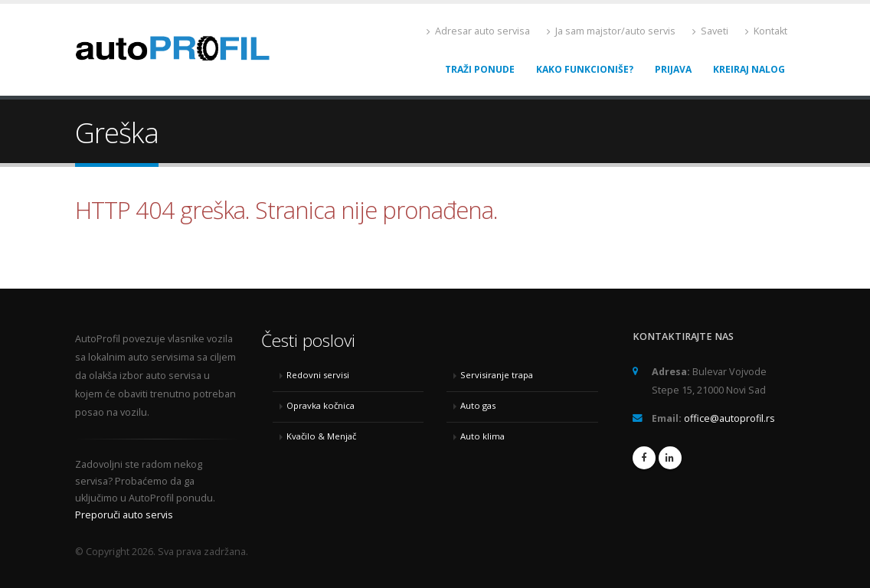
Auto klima (482, 436)
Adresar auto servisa (478, 31)
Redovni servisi (318, 375)
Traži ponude (480, 69)
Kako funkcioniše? (585, 69)
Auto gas (478, 405)
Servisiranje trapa (497, 375)
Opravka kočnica (321, 405)
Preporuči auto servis (124, 515)
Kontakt (766, 31)
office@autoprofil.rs (729, 418)
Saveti (710, 31)
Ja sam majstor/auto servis (611, 31)
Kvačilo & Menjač (321, 436)
